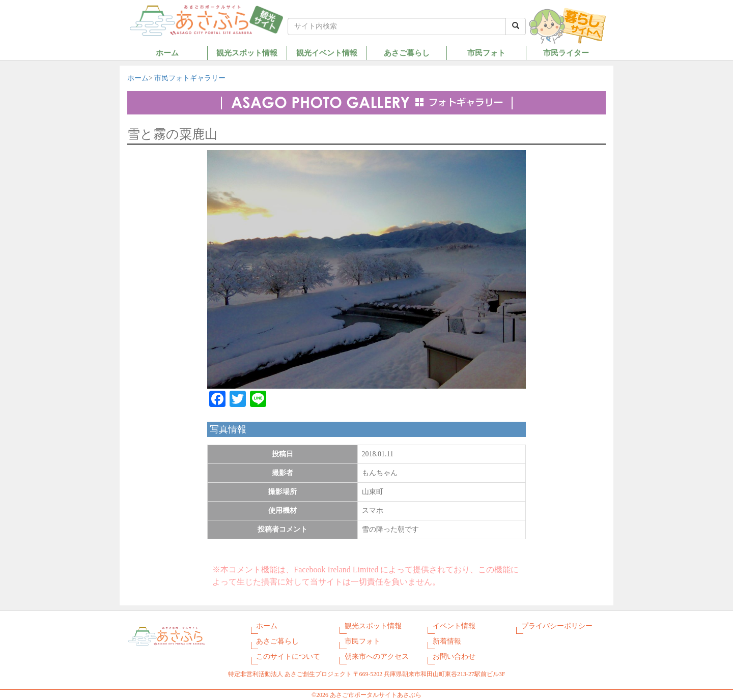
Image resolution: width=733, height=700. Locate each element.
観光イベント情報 (327, 53)
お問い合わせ (454, 657)
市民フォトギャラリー (190, 78)
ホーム (167, 53)
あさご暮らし (407, 53)
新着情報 (447, 641)
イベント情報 (454, 626)
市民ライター (566, 53)
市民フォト (486, 53)
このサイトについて (288, 657)
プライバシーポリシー (557, 626)
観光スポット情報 (247, 53)
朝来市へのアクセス (377, 657)
